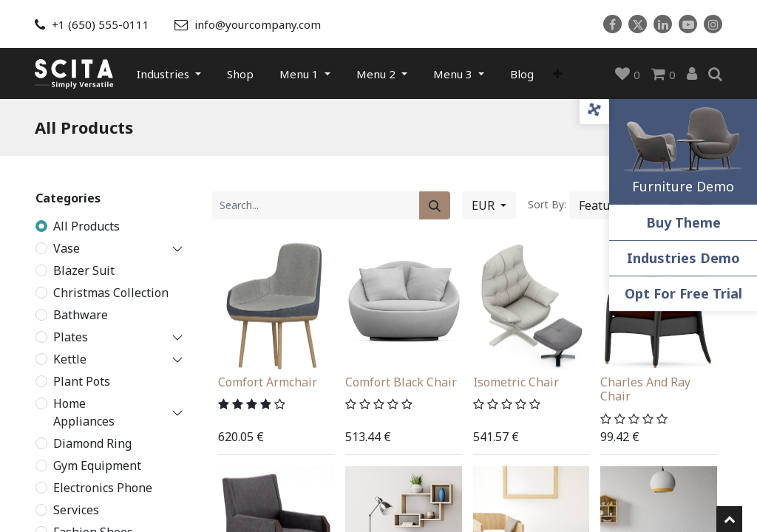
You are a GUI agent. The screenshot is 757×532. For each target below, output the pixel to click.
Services (76, 509)
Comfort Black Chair (401, 381)
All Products (86, 225)
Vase (67, 248)
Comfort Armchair (268, 381)
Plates (71, 336)
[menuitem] (240, 73)
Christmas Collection (111, 292)
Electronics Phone (103, 487)
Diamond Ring (92, 443)
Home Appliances (84, 412)
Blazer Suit (84, 270)
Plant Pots (82, 381)
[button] (558, 73)
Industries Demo (683, 258)
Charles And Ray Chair (645, 388)
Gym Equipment (97, 465)
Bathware (81, 314)
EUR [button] (485, 204)
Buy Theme (683, 222)
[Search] (435, 204)
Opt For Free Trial (683, 293)
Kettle (70, 358)
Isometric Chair (516, 381)
